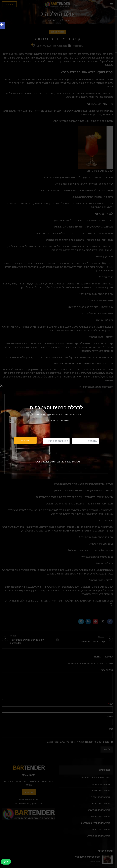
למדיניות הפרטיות (47, 462)
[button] (6, 862)
